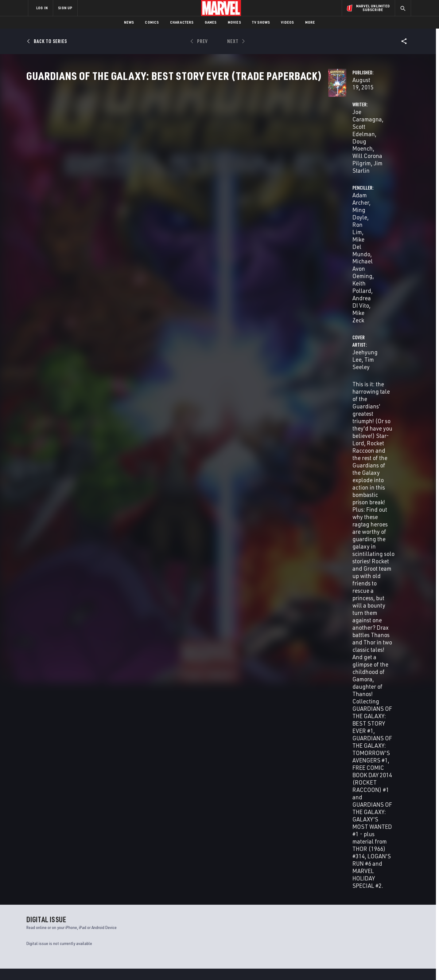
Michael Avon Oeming (314, 152)
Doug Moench (241, 145)
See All (398, 551)
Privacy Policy (103, 965)
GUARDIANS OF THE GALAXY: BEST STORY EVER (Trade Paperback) (57, 681)
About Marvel (92, 898)
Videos (287, 22)
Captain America (140, 841)
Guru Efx (328, 443)
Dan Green (228, 456)
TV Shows (261, 22)
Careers (86, 915)
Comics (152, 22)
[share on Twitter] (355, 913)
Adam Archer (282, 145)
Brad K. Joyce (169, 493)
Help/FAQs (88, 907)
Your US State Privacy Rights (144, 965)
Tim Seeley (194, 184)
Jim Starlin (207, 152)
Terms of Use (75, 965)
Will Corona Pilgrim (166, 152)
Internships (90, 924)
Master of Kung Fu (239, 841)
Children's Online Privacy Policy (239, 965)
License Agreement (287, 965)
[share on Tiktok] (338, 939)
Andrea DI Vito (284, 160)
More (310, 22)
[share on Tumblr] (388, 913)
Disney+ (144, 907)
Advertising (149, 898)
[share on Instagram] (371, 913)
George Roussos (172, 477)
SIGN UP (65, 8)
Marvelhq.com (151, 915)
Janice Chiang (222, 486)
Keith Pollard (361, 152)
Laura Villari (200, 477)
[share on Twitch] (388, 927)
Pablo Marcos (252, 456)
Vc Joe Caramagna (191, 486)
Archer (49, 692)
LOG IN (42, 8)
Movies (234, 22)
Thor (31, 841)
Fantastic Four (333, 841)
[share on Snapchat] (355, 927)
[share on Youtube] (338, 927)
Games (211, 22)
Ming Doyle (315, 145)
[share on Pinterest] (371, 927)
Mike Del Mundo (254, 441)
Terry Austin (205, 456)
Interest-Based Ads (325, 965)
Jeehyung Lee (159, 184)
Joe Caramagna (161, 145)
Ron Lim (343, 145)
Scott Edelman (202, 145)
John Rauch (216, 471)
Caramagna (35, 692)
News (129, 22)
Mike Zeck (317, 160)
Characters (182, 22)
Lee (58, 692)
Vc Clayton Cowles (254, 486)
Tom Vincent (225, 477)
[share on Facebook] (338, 914)
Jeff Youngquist (185, 501)
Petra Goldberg (189, 471)
